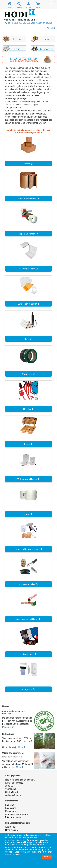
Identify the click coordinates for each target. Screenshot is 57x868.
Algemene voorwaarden (16, 814)
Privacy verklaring (14, 817)
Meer (10, 727)
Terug (51, 28)
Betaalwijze (11, 808)
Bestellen (10, 805)
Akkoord (47, 857)
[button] (14, 39)
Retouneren (11, 811)
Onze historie (11, 830)
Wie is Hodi (11, 827)
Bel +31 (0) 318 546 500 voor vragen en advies (28, 23)
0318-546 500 (12, 792)
